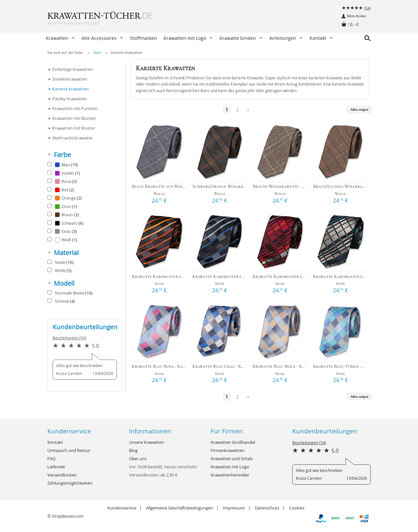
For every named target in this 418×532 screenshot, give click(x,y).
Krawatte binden (238, 38)
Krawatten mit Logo (185, 38)
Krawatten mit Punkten (75, 108)
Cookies (297, 508)
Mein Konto (356, 16)
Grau (62, 231)
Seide (60, 262)
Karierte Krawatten (127, 52)
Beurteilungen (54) (70, 338)
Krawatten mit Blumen (74, 118)
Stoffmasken (144, 38)
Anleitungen (283, 38)
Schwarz (65, 223)
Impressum (234, 508)
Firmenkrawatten (227, 450)
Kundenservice (122, 508)
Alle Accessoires (99, 38)
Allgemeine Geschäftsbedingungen (179, 508)
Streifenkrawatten (70, 79)
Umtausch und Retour (69, 450)
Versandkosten (62, 475)
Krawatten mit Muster (74, 128)
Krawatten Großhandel (233, 442)
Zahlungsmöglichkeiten (70, 483)
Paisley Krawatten (70, 99)
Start (97, 52)
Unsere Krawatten (146, 442)
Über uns (138, 459)
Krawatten (57, 38)
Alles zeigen (359, 109)
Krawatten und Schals (232, 459)
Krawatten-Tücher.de (113, 20)
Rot (61, 190)
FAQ (51, 459)
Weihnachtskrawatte (72, 138)
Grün (62, 206)
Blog (133, 450)
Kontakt (318, 38)
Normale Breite (70, 293)
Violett (64, 173)
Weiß (62, 240)
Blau (63, 165)
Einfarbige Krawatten (72, 69)
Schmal (61, 301)
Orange (64, 198)
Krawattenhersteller (230, 475)
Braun (63, 215)
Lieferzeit (56, 467)
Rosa (62, 181)
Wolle (59, 270)
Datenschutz (267, 508)
